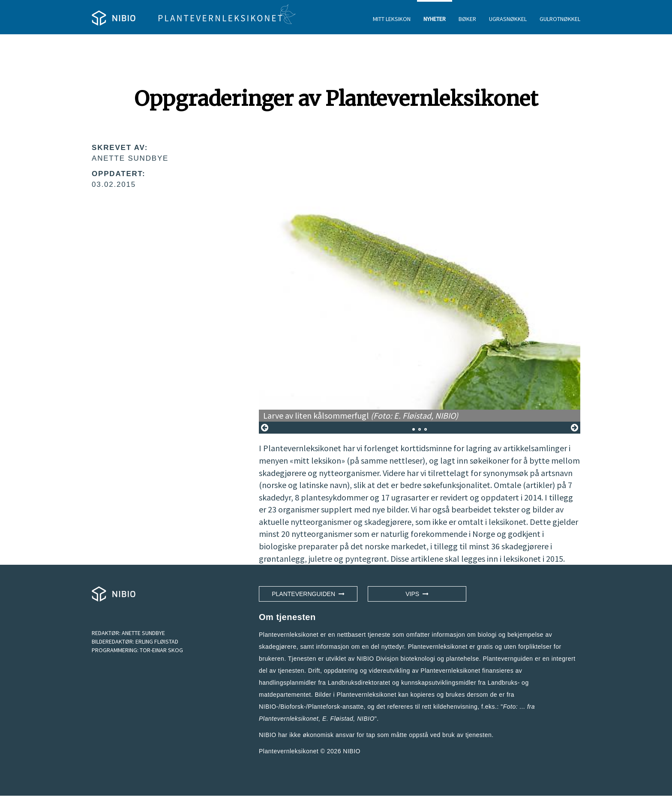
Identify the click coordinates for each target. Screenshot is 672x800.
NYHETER (435, 19)
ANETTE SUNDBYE (143, 633)
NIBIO (352, 751)
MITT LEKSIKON (392, 19)
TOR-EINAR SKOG (161, 650)
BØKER (467, 19)
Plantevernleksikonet (289, 719)
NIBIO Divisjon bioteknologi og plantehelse (418, 659)
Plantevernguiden (308, 594)
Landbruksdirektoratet (359, 683)
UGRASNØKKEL (508, 19)
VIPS (417, 594)
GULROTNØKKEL (560, 19)
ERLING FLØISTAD (157, 641)
